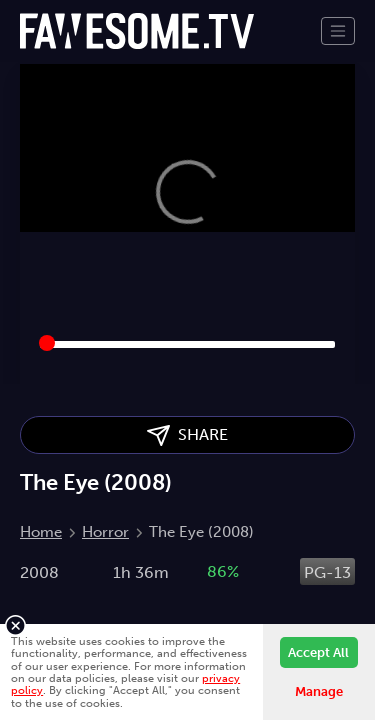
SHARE (187, 435)
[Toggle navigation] (338, 31)
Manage (319, 691)
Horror (105, 532)
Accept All (318, 652)
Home (41, 532)
